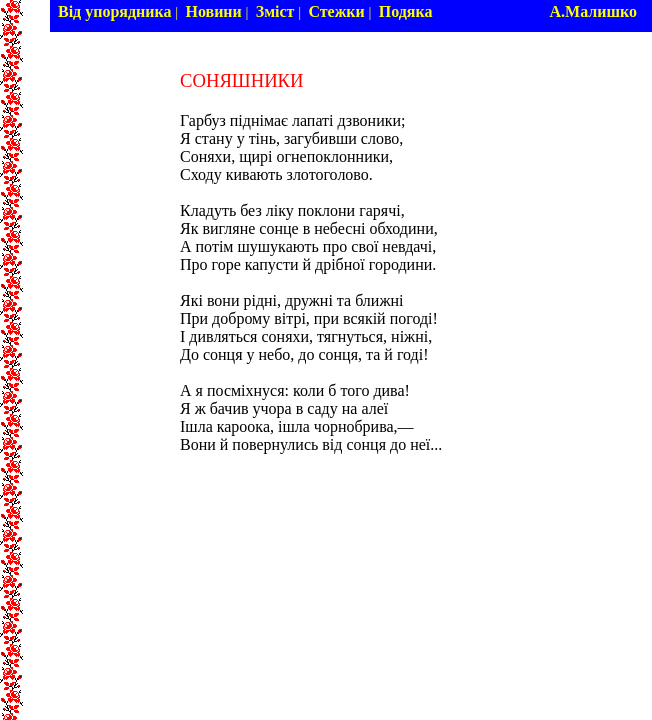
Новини (213, 11)
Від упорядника (115, 11)
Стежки (336, 11)
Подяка (406, 11)
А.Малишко (593, 11)
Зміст (275, 11)
